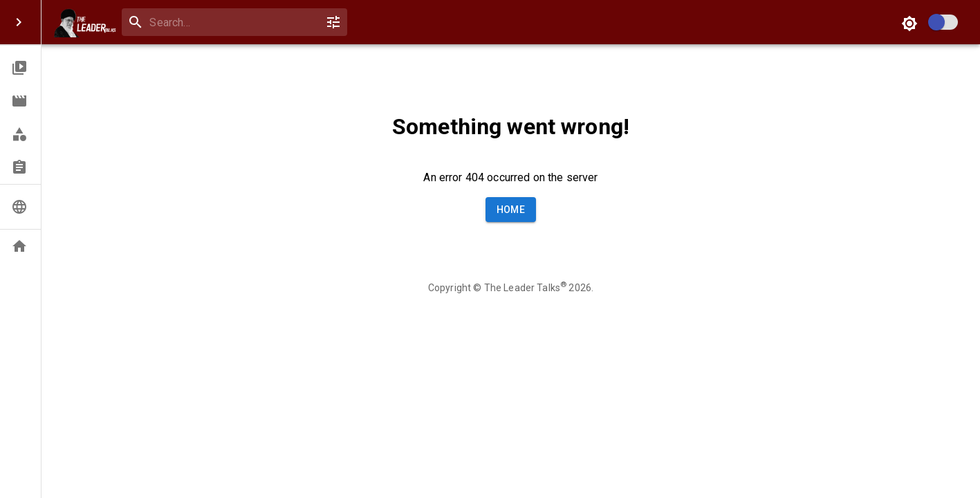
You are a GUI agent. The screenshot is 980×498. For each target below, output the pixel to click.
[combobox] (231, 22)
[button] (20, 68)
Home (511, 210)
